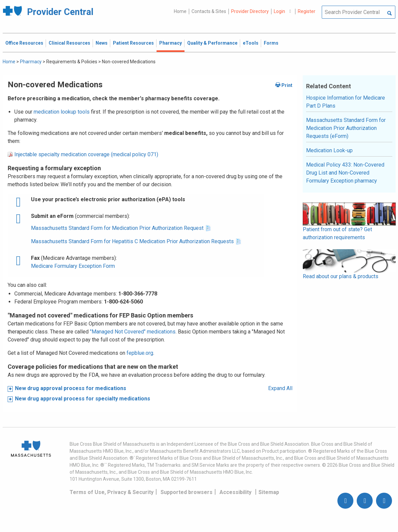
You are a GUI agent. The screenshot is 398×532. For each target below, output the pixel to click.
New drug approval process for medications (71, 388)
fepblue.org (140, 353)
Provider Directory (250, 11)
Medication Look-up (329, 150)
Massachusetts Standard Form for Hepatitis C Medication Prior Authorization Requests (132, 241)
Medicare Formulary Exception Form (73, 266)
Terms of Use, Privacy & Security (112, 492)
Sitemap (269, 492)
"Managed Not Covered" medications (133, 332)
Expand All (280, 388)
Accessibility (235, 492)
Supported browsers (187, 492)
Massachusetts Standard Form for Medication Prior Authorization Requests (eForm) (346, 128)
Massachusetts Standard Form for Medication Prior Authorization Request (118, 228)
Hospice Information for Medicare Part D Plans (346, 102)
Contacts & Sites (209, 11)
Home (180, 11)
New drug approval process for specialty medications (83, 399)
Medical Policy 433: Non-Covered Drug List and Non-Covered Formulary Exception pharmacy (345, 173)
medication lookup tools (62, 112)
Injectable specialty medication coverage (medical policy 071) (86, 154)
